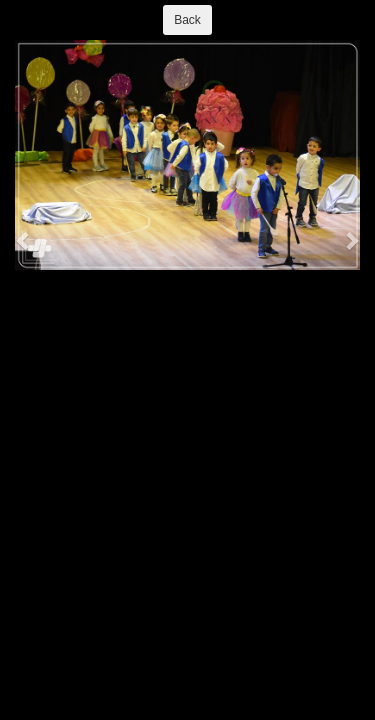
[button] (23, 240)
